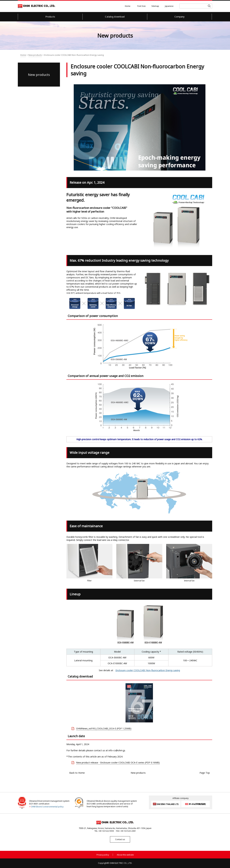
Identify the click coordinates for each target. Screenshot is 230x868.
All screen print (182, 55)
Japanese (169, 6)
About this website (125, 854)
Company (180, 17)
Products (50, 17)
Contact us (115, 839)
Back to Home (77, 773)
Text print (203, 55)
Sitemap (155, 6)
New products (35, 55)
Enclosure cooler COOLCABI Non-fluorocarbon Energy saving (148, 670)
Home (128, 6)
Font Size (141, 6)
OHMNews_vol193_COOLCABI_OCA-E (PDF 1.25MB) (104, 728)
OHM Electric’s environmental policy (47, 806)
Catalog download (115, 17)
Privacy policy (103, 854)
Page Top (205, 773)
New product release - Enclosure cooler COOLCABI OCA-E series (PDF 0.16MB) (118, 763)
